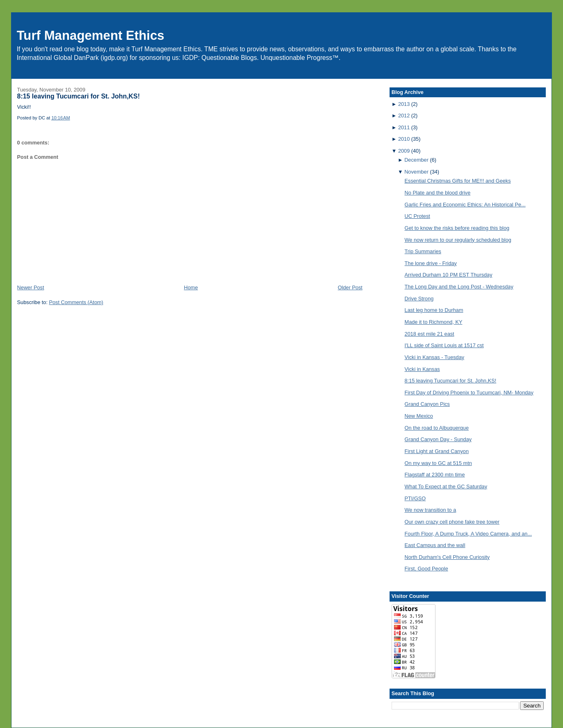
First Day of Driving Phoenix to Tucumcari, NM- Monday (469, 393)
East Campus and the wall (435, 545)
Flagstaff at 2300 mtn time (435, 475)
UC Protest (417, 216)
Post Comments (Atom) (76, 302)
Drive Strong (419, 299)
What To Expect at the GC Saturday (446, 486)
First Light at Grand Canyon (437, 451)
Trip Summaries (423, 251)
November (416, 172)
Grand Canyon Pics (427, 404)
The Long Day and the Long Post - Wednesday (459, 287)
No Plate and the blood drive (438, 193)
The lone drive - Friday (431, 263)
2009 (404, 151)
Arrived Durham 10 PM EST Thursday (449, 275)
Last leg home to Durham (434, 310)
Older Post (350, 287)
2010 (404, 139)
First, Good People (426, 569)
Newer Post (31, 287)
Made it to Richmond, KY (434, 322)
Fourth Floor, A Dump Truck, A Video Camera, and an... (468, 534)
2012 (404, 116)
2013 (404, 104)
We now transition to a (431, 510)
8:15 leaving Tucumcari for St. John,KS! (79, 96)
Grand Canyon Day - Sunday (438, 439)
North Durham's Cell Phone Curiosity (447, 557)
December (416, 160)
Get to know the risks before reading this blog (457, 228)
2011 (404, 127)
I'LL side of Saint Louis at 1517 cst (444, 345)
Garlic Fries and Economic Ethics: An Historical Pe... (465, 205)
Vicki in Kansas (422, 369)
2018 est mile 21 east (430, 334)
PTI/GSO (415, 498)
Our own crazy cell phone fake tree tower (452, 522)
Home (191, 287)
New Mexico (419, 416)
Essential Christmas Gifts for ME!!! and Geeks (458, 181)
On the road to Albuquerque (437, 428)
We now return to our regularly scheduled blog (458, 240)
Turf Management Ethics (91, 35)
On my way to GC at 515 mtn (438, 463)
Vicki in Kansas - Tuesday (435, 357)
